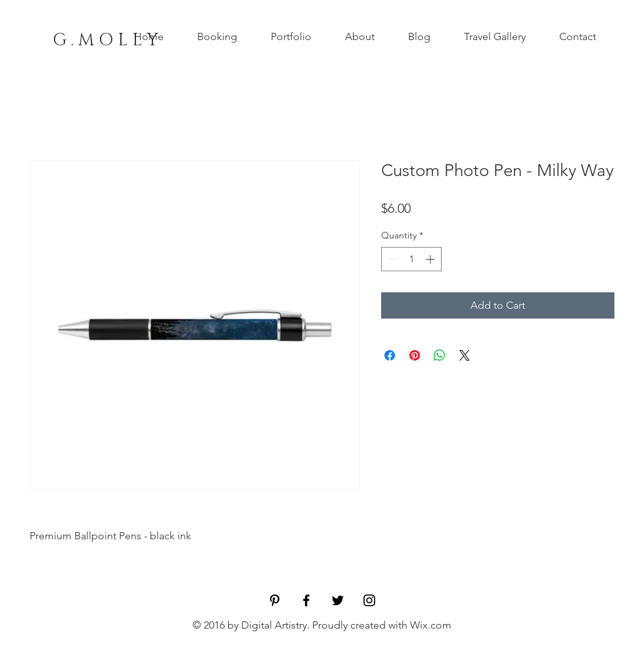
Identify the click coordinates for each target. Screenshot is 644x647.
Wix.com (431, 625)
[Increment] (431, 259)
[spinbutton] (411, 259)
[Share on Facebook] (390, 355)
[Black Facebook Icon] (306, 600)
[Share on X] (465, 355)
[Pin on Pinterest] (415, 355)
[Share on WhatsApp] (440, 355)
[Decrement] (391, 259)
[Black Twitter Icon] (338, 600)
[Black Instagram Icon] (369, 600)
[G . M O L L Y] (105, 41)
